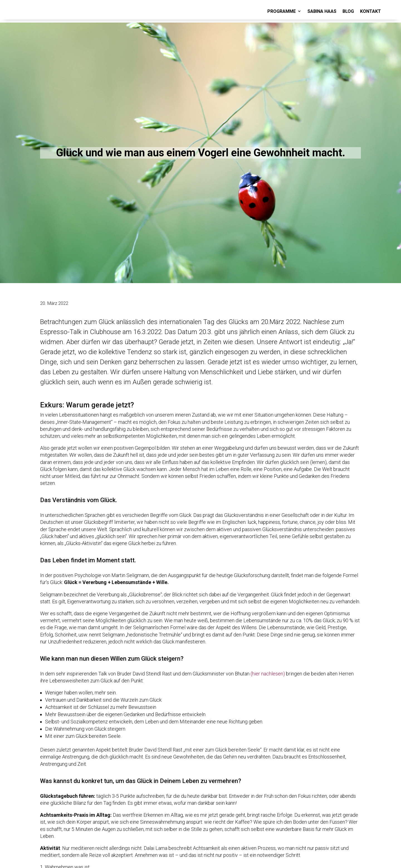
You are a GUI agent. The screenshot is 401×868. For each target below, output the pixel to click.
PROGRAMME (282, 11)
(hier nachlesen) (268, 674)
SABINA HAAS (322, 11)
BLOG (348, 11)
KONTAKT (371, 11)
